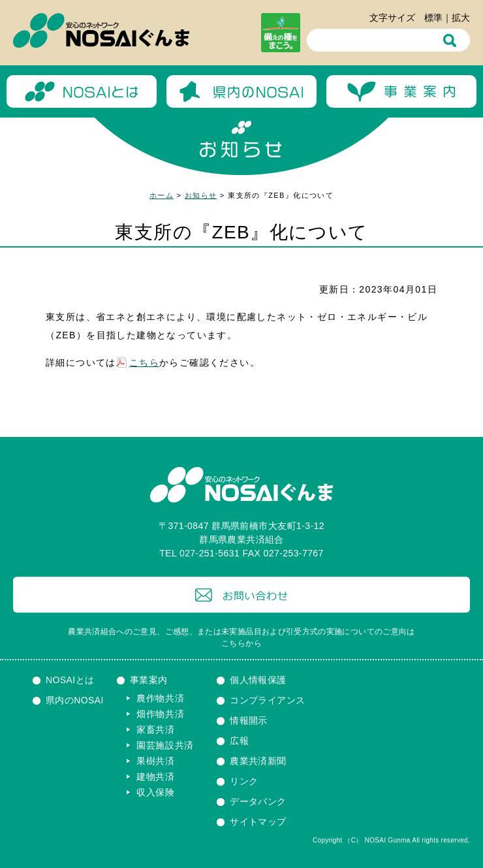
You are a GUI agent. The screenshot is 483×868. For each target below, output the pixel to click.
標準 (433, 18)
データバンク (258, 801)
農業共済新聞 (258, 761)
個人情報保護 (258, 680)
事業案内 (149, 680)
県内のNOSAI (75, 700)
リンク (244, 781)
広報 (239, 741)
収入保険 (156, 792)
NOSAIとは (70, 680)
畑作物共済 (161, 714)
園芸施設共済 (165, 745)
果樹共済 (156, 761)
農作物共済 (161, 698)
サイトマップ (258, 822)
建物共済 (156, 777)
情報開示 (249, 720)
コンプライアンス (267, 700)
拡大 (461, 18)
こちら (144, 362)
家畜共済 (156, 730)
